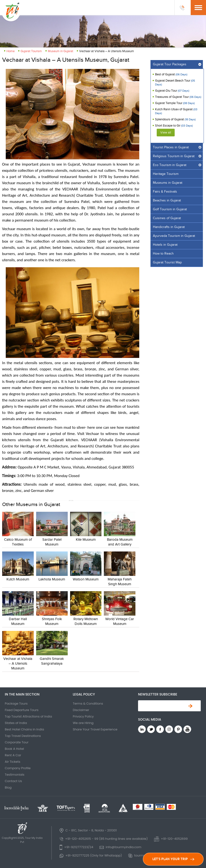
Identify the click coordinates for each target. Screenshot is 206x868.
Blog (8, 787)
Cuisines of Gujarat (167, 218)
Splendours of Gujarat (175, 119)
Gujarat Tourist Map (167, 262)
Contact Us (13, 781)
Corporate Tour (17, 742)
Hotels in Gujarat (165, 245)
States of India (16, 723)
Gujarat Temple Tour (175, 103)
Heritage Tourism (166, 174)
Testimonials (15, 775)
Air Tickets (13, 762)
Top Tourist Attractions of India (28, 716)
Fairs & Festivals (165, 192)
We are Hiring (83, 723)
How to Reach (163, 254)
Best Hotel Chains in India (24, 729)
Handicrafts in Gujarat (169, 227)
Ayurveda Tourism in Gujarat (174, 236)
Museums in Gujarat (168, 183)
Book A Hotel (14, 749)
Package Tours (16, 704)
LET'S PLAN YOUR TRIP (173, 859)
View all (166, 133)
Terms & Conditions (88, 704)
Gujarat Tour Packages (170, 64)
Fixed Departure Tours (22, 710)
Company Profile (18, 768)
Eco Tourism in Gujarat (170, 165)
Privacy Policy (83, 716)
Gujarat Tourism (31, 51)
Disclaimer (81, 710)
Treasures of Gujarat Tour (178, 97)
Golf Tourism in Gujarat (170, 209)
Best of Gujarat (171, 74)
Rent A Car (13, 755)
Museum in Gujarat (61, 51)
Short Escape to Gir (174, 126)
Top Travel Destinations (23, 736)
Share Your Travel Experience (95, 729)
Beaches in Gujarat (167, 200)
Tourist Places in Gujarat (171, 147)
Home (11, 51)
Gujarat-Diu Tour (172, 91)
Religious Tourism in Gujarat (174, 156)
